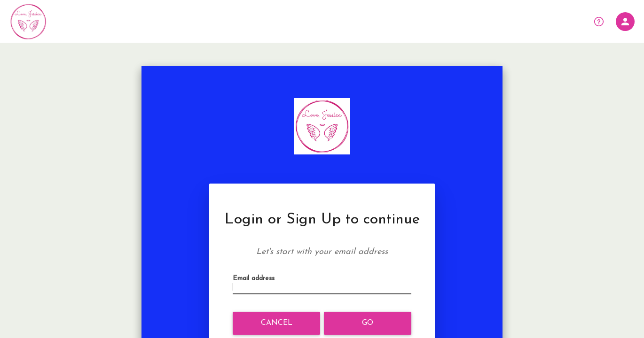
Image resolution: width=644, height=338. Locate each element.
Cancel (277, 323)
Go (368, 323)
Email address (256, 288)
